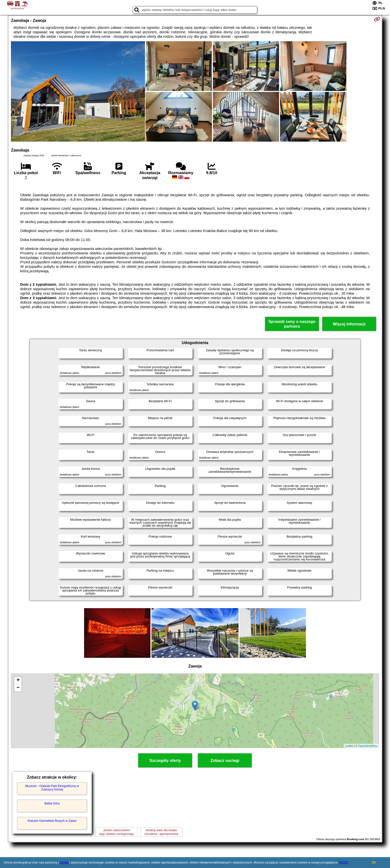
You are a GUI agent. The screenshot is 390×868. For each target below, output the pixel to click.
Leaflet (349, 746)
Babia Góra (52, 803)
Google (64, 863)
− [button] (18, 688)
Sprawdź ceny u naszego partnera (292, 324)
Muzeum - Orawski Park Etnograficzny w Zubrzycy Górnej (52, 788)
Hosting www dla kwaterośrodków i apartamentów (161, 832)
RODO (344, 863)
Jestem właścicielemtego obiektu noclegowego (117, 832)
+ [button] (18, 680)
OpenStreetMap (368, 746)
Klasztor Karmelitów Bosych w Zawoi (52, 821)
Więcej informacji (349, 324)
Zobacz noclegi (225, 761)
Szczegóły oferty (165, 761)
